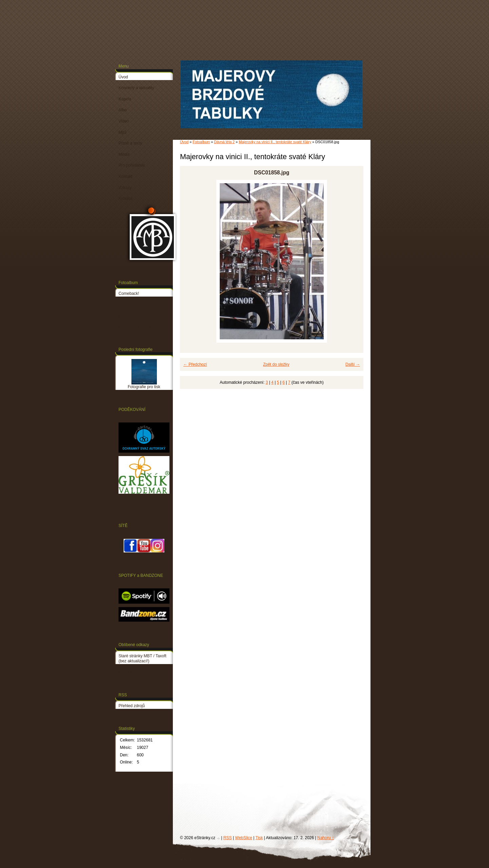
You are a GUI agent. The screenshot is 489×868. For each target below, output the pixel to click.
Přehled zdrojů (132, 706)
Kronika (125, 199)
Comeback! (129, 294)
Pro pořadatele (132, 165)
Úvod (184, 142)
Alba (123, 110)
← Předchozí (195, 364)
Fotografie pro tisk (135, 327)
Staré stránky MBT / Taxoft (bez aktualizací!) (142, 659)
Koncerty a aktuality (136, 88)
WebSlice (243, 838)
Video (124, 121)
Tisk (259, 838)
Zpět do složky (276, 364)
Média (124, 154)
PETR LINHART (133, 672)
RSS (228, 838)
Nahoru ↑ (325, 838)
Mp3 (122, 132)
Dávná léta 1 (130, 305)
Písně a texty (130, 143)
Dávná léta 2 (224, 142)
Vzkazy (125, 188)
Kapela (125, 99)
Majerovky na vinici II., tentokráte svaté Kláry (275, 142)
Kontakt (125, 176)
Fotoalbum (201, 142)
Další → (353, 364)
